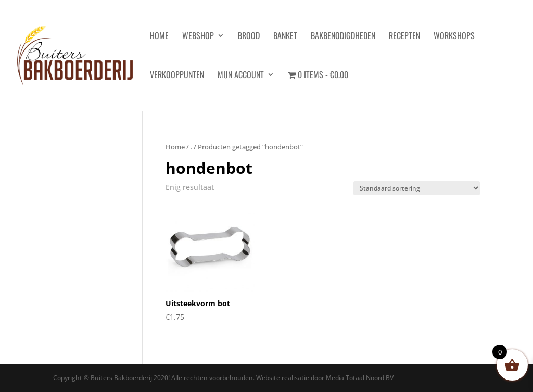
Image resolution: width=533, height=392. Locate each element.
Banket (285, 37)
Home (175, 147)
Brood (249, 37)
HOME (159, 37)
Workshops (454, 37)
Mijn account (241, 76)
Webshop (198, 37)
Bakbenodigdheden (343, 37)
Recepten (404, 37)
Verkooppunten (177, 76)
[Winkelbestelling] (417, 188)
